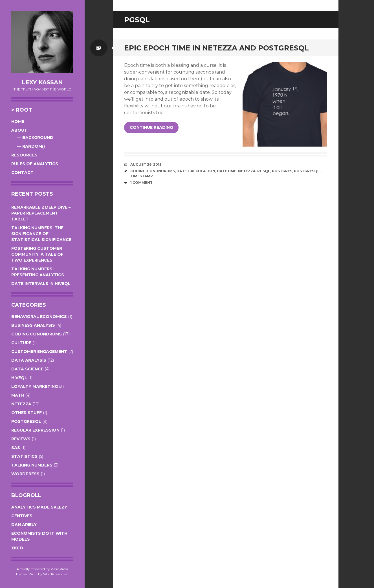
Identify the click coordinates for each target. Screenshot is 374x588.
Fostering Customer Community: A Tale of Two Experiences (37, 254)
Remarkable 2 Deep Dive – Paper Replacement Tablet (41, 213)
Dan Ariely (24, 525)
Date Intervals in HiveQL (41, 284)
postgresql (307, 171)
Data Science (27, 369)
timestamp (142, 176)
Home (18, 121)
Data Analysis (29, 360)
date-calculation (196, 171)
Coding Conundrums (37, 334)
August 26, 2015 (146, 164)
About (19, 130)
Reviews (21, 439)
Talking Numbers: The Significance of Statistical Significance (41, 234)
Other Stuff (27, 413)
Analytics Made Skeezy (39, 507)
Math (18, 395)
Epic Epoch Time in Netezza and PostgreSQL (216, 48)
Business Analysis (33, 325)
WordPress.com (56, 574)
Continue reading (151, 127)
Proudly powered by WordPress (42, 569)
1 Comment (141, 183)
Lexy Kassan (42, 82)
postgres (282, 171)
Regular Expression (35, 430)
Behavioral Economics (39, 317)
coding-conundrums (153, 171)
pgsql (264, 171)
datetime (227, 171)
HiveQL (19, 378)
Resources (24, 155)
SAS (16, 448)
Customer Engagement (39, 352)
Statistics (24, 456)
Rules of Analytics (35, 164)
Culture (21, 343)
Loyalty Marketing (35, 386)
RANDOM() (34, 146)
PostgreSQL (26, 421)
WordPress (25, 474)
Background (38, 138)
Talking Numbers (32, 465)
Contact (22, 173)
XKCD (17, 548)
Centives (22, 516)
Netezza (21, 404)
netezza (247, 171)
